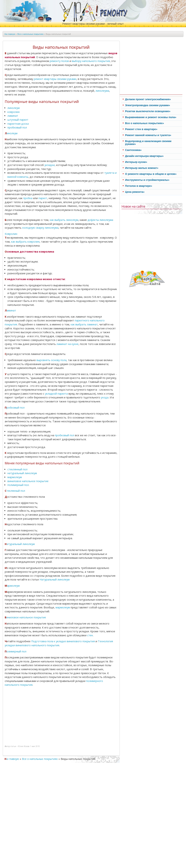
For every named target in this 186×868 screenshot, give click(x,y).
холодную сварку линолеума (40, 228)
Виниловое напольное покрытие (25, 617)
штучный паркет (18, 120)
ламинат (13, 116)
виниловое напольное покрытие (28, 481)
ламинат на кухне (67, 344)
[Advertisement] (36, 715)
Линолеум (11, 133)
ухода (105, 397)
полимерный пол (18, 485)
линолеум (14, 108)
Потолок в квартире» (139, 186)
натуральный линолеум (22, 473)
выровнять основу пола (51, 360)
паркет (43, 198)
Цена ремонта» (135, 192)
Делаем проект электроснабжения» (148, 99)
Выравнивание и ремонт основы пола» (151, 117)
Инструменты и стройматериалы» (147, 180)
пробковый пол (17, 127)
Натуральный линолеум (20, 544)
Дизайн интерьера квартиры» (144, 156)
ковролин (14, 112)
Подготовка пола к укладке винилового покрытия (63, 641)
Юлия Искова (24, 746)
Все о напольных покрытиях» (145, 123)
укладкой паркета (56, 394)
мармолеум (15, 477)
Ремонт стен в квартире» (141, 129)
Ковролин (11, 234)
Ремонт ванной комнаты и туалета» (148, 135)
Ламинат (10, 310)
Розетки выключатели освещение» (148, 111)
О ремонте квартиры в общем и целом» (151, 174)
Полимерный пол (16, 651)
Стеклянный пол (15, 491)
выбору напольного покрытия (91, 61)
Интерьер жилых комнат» (142, 168)
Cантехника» (133, 150)
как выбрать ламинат (84, 324)
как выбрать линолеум (64, 220)
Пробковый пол (15, 408)
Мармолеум (12, 586)
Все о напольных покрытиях (30, 34)
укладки (50, 165)
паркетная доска (18, 124)
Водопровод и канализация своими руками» (148, 143)
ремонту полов (59, 61)
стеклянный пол (17, 469)
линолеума (102, 91)
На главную (10, 34)
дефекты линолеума (100, 220)
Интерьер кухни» (136, 162)
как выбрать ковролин (25, 242)
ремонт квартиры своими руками (55, 79)
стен (90, 635)
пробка (28, 198)
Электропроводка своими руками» (148, 105)
